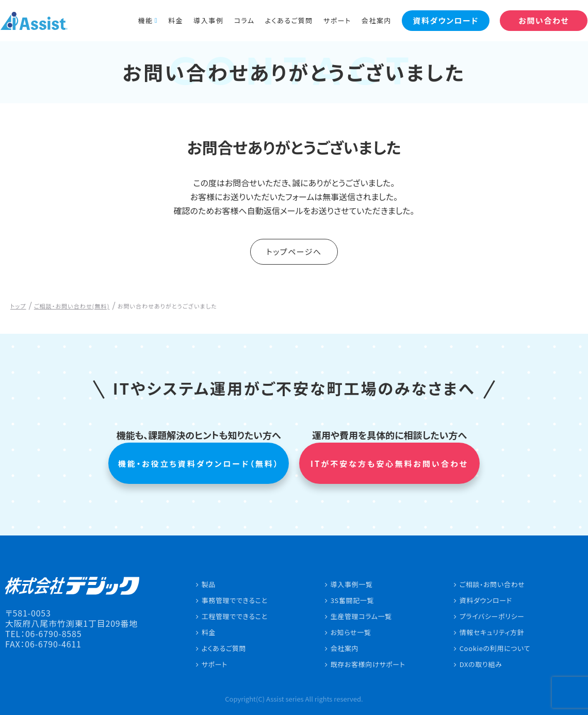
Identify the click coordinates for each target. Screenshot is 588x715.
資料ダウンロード (486, 600)
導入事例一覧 (352, 584)
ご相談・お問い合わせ (492, 584)
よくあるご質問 (281, 20)
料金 (168, 20)
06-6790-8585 (54, 633)
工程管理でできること (235, 616)
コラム (237, 20)
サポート (330, 20)
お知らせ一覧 (351, 632)
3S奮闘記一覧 (353, 600)
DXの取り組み (481, 664)
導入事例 (201, 20)
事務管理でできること (235, 600)
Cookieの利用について (495, 648)
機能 (138, 20)
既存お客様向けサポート (368, 664)
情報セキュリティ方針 (492, 632)
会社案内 (369, 20)
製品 (209, 584)
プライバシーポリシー (492, 616)
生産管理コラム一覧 (361, 616)
